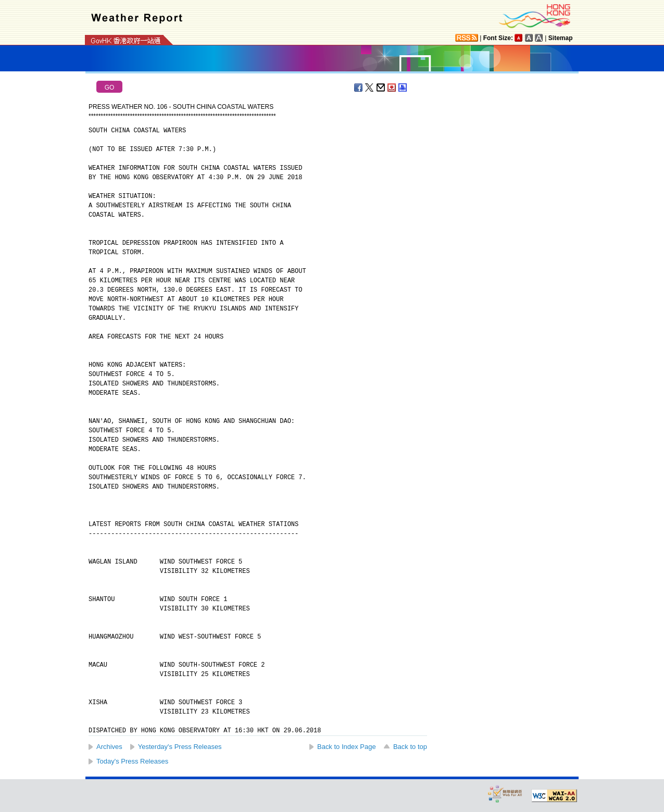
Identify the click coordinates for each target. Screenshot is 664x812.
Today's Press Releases (132, 761)
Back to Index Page (347, 747)
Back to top (410, 747)
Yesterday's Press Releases (180, 747)
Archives (109, 747)
